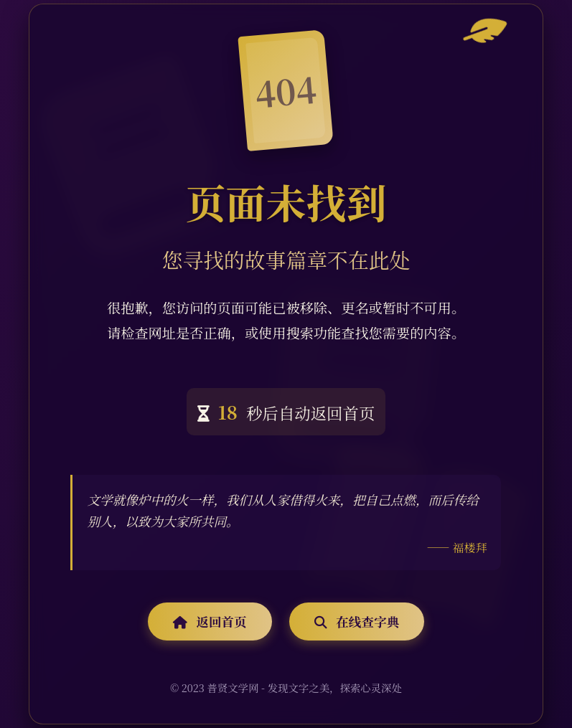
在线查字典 (357, 621)
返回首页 (210, 621)
